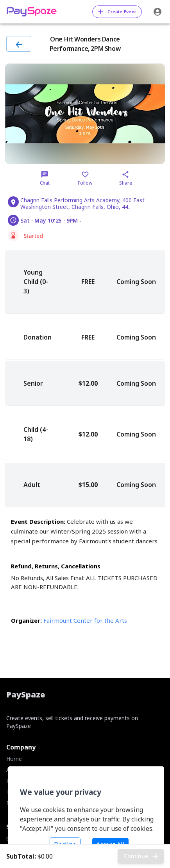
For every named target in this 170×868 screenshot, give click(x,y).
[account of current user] (157, 12)
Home (14, 759)
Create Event (117, 12)
